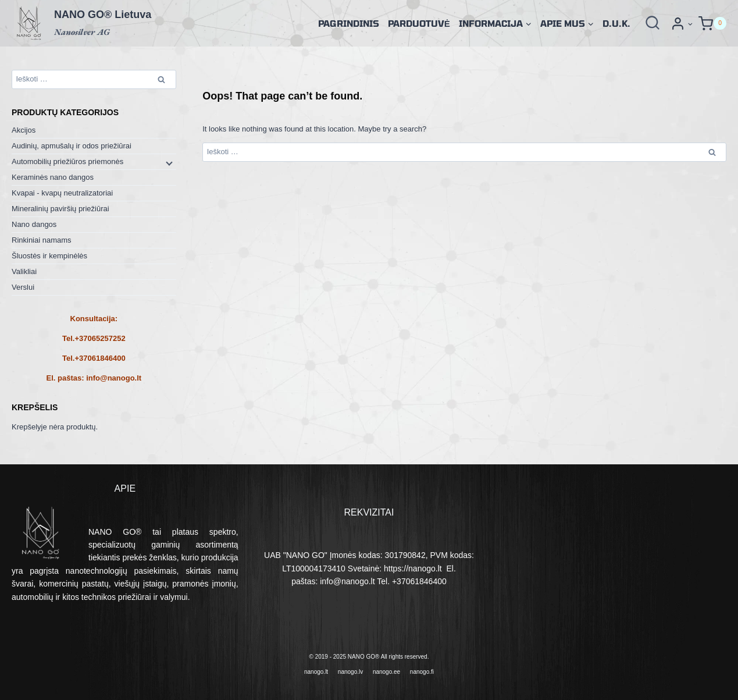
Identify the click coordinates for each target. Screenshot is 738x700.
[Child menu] (168, 162)
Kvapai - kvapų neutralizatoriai (62, 193)
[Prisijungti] (682, 24)
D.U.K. (616, 23)
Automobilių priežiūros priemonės (67, 161)
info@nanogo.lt (114, 378)
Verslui (23, 287)
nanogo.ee (386, 672)
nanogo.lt (316, 672)
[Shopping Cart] (712, 24)
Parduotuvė (419, 23)
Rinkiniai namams (42, 240)
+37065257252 (100, 338)
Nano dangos (34, 224)
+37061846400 (100, 358)
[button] (690, 24)
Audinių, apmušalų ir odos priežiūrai (72, 146)
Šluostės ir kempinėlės (49, 256)
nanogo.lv (350, 672)
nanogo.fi (422, 672)
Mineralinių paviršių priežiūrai (60, 209)
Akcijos (24, 130)
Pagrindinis (349, 23)
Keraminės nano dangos (53, 177)
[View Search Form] (653, 23)
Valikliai (24, 271)
